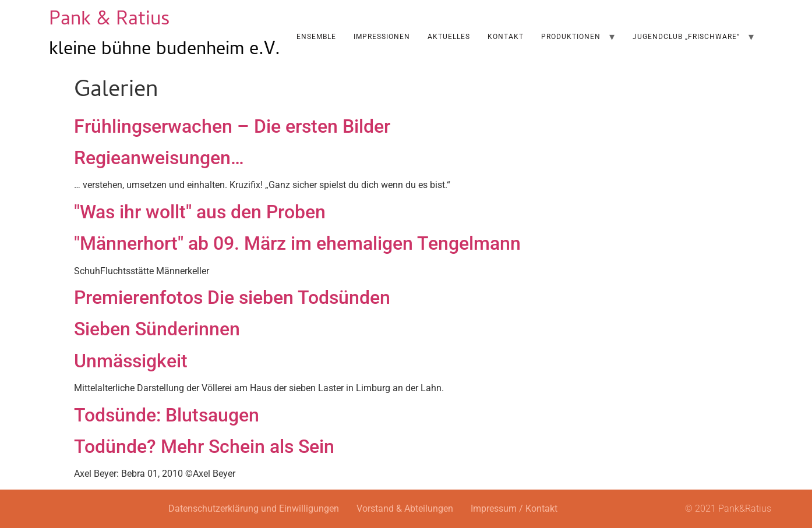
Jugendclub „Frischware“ (686, 37)
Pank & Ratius (110, 21)
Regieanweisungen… (159, 158)
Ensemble (316, 37)
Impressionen (382, 37)
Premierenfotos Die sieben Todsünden (232, 297)
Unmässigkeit (131, 361)
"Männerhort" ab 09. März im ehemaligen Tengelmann (297, 243)
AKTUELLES (449, 37)
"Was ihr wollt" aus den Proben (200, 212)
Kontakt (506, 37)
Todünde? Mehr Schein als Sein (204, 447)
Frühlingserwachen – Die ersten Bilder (232, 126)
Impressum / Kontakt (514, 508)
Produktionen (571, 37)
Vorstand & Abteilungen (405, 508)
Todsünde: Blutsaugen (167, 415)
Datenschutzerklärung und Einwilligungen (254, 508)
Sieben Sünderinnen (157, 329)
